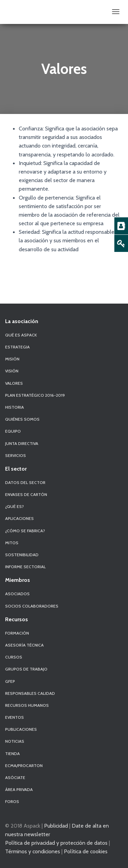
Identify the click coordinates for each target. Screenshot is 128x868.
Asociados (17, 594)
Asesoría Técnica (24, 645)
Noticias (15, 741)
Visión (12, 371)
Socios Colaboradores (32, 606)
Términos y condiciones (33, 851)
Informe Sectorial (25, 567)
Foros (12, 801)
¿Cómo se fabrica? (25, 531)
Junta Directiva (22, 443)
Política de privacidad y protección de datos (56, 843)
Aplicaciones (19, 518)
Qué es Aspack (21, 335)
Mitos (12, 543)
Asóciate (15, 777)
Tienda (12, 754)
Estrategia (17, 347)
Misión (12, 359)
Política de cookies (86, 851)
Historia (15, 407)
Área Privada (19, 789)
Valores (14, 383)
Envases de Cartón (26, 494)
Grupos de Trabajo (26, 669)
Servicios (16, 455)
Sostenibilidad (22, 555)
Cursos (14, 657)
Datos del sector (25, 482)
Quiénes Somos (22, 419)
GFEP (10, 681)
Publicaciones (21, 729)
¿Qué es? (15, 506)
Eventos (15, 717)
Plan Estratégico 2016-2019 (35, 395)
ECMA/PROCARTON (24, 765)
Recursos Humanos (27, 705)
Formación (17, 633)
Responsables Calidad (30, 693)
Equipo (13, 431)
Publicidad (56, 826)
